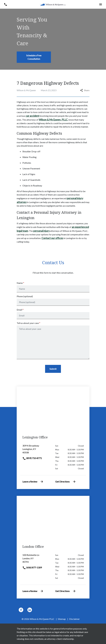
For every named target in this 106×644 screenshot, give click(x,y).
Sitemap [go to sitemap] (62, 619)
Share (85, 90)
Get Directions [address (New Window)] (66, 482)
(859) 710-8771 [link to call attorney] (32, 458)
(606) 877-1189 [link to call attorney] (32, 567)
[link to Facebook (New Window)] (21, 610)
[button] (5, 4)
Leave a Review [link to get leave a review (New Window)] (33, 482)
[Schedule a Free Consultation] (34, 57)
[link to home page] (53, 4)
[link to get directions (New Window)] (37, 450)
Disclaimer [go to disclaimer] (74, 619)
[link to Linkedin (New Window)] (30, 610)
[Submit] (53, 369)
